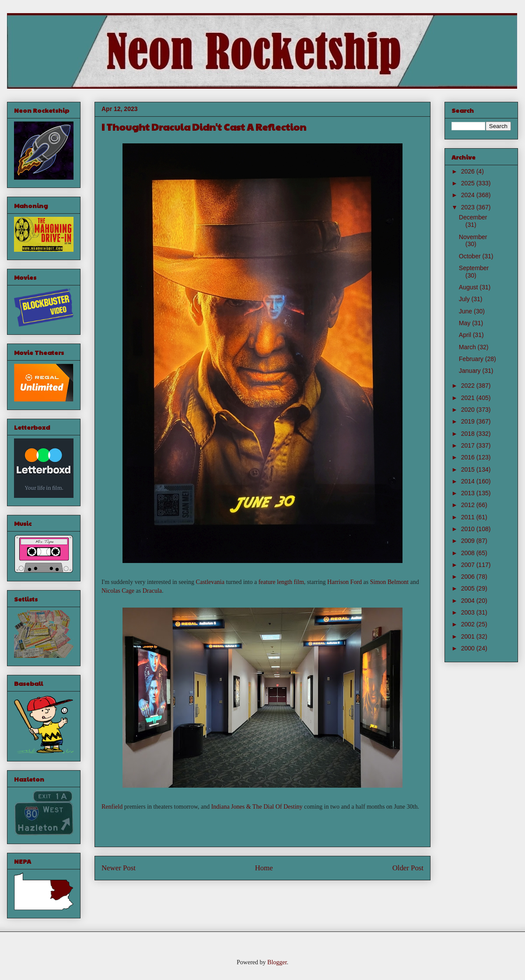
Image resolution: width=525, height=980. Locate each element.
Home (264, 868)
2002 (469, 624)
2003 (469, 612)
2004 (469, 601)
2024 (469, 195)
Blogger (277, 962)
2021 (469, 398)
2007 (469, 565)
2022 (469, 386)
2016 (469, 457)
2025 (469, 183)
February (472, 359)
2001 (469, 636)
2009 (469, 541)
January (471, 371)
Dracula (152, 591)
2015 (469, 469)
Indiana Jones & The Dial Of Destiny (257, 807)
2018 (469, 434)
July (465, 299)
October (471, 256)
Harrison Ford (345, 582)
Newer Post (119, 868)
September (474, 268)
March (468, 347)
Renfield (112, 807)
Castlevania (210, 582)
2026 (469, 171)
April (466, 335)
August (469, 287)
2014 (469, 481)
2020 (469, 410)
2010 (469, 529)
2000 (469, 648)
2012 (469, 505)
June (466, 311)
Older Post (408, 868)
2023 (469, 207)
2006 (469, 577)
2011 (469, 517)
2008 (469, 553)
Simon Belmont (389, 582)
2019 (469, 421)
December (473, 217)
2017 (469, 445)
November (473, 237)
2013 (469, 493)
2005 (469, 588)
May (465, 323)
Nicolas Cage (118, 591)
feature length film (281, 582)
